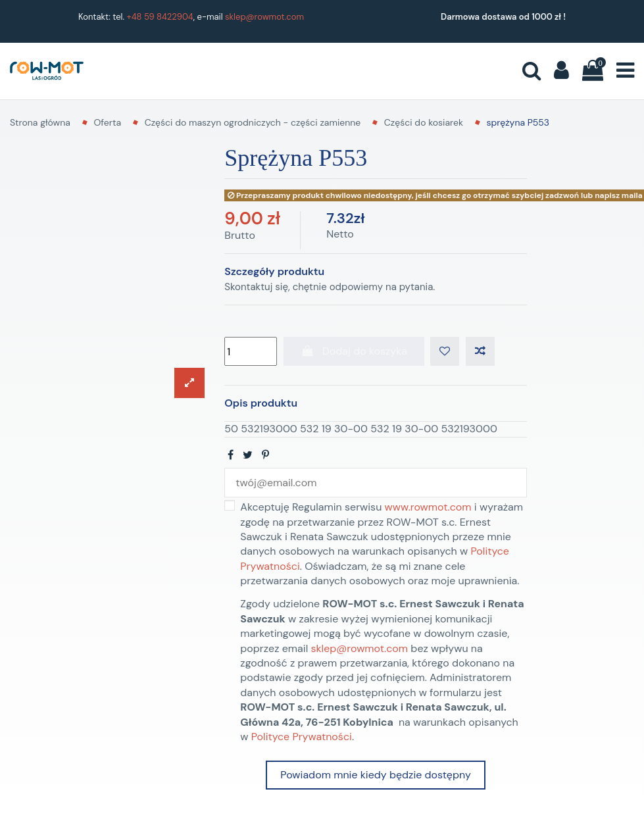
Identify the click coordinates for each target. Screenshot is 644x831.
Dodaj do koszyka (354, 351)
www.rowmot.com (428, 507)
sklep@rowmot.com (264, 17)
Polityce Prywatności (302, 737)
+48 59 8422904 (160, 17)
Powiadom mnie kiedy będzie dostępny (375, 775)
